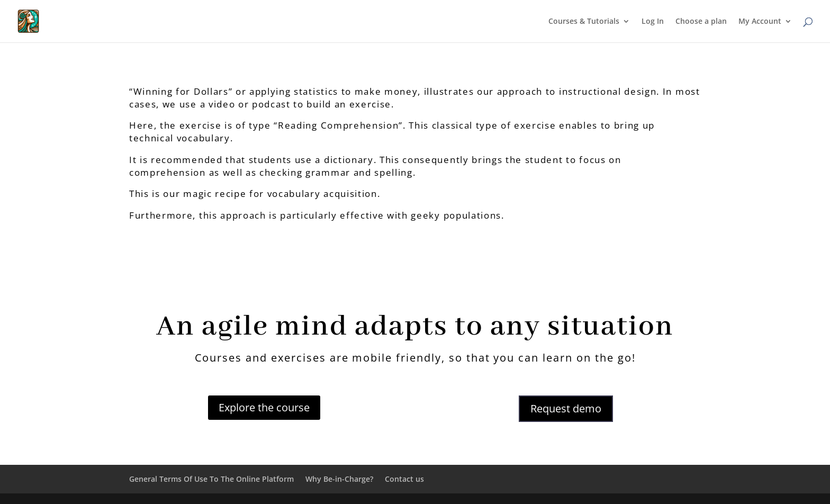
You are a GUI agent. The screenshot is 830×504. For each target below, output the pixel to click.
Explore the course (264, 407)
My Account (760, 22)
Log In (653, 22)
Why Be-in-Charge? (339, 479)
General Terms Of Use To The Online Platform (211, 479)
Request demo (566, 408)
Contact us (404, 479)
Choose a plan (701, 22)
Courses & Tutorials (584, 22)
